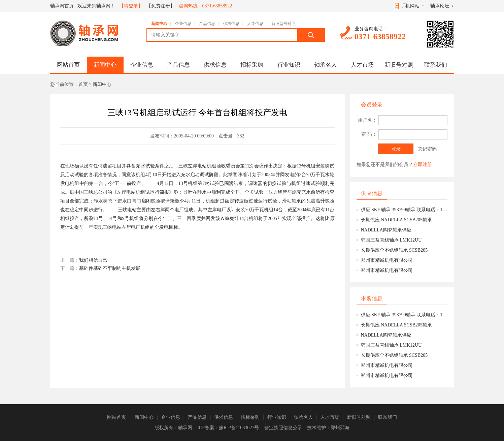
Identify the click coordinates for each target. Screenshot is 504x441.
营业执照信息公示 (283, 428)
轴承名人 (326, 65)
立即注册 (423, 165)
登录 (396, 149)
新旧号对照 (399, 65)
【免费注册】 (161, 6)
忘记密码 (427, 149)
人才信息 (255, 24)
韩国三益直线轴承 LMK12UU (391, 240)
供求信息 (231, 24)
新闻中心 (159, 24)
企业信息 (183, 24)
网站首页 (68, 65)
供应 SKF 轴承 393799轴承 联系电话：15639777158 (404, 210)
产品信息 (207, 24)
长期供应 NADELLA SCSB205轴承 (397, 220)
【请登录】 (131, 6)
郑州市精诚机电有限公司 (387, 260)
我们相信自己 (93, 260)
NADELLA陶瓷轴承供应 (386, 230)
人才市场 (362, 65)
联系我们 (436, 65)
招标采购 (252, 65)
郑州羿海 (340, 428)
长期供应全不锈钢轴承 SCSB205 (394, 250)
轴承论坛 (440, 6)
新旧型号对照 (283, 24)
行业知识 (289, 65)
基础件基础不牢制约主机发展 (110, 268)
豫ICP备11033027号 (239, 428)
